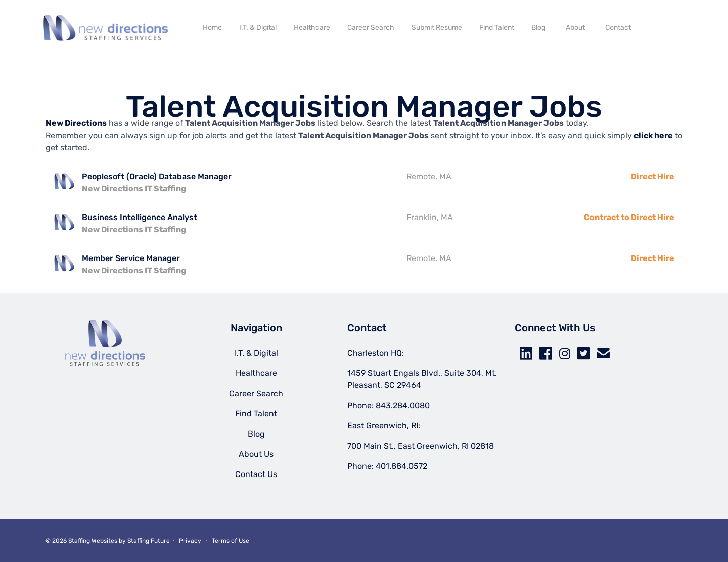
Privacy (190, 541)
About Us (256, 454)
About (575, 28)
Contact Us (256, 474)
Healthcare (312, 28)
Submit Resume (437, 28)
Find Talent (497, 28)
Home (212, 28)
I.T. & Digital (258, 28)
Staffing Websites (93, 541)
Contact (618, 28)
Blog (538, 28)
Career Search (371, 28)
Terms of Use (231, 541)
